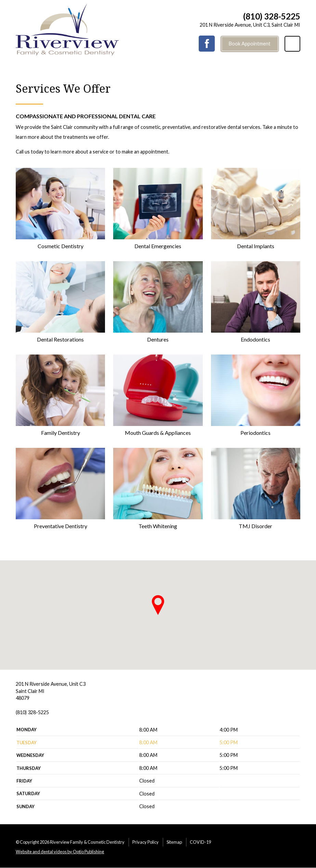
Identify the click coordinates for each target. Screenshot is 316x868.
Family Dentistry (61, 433)
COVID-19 (200, 842)
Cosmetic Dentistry (61, 246)
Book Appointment (250, 44)
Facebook (207, 44)
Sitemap (174, 842)
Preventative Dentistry (61, 526)
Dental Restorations (60, 339)
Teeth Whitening (158, 526)
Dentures (158, 339)
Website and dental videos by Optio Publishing (60, 852)
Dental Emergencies (158, 246)
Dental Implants (256, 246)
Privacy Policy (146, 842)
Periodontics (255, 433)
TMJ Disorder (255, 526)
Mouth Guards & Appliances (158, 433)
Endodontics (255, 339)
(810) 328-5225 (272, 16)
